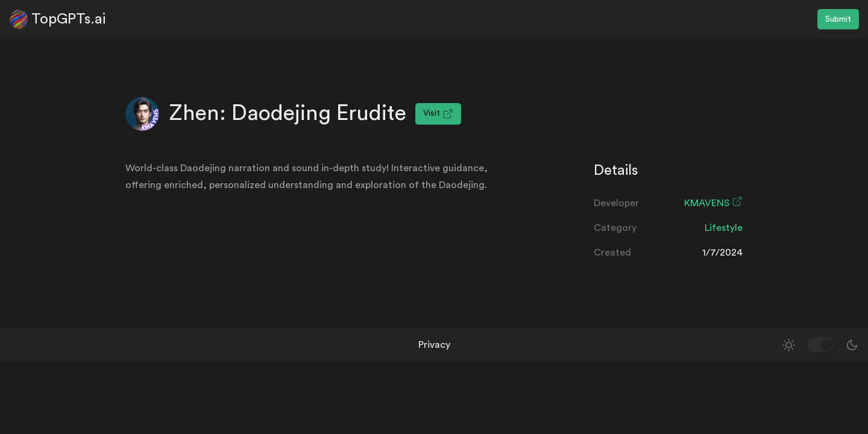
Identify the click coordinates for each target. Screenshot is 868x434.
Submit (838, 19)
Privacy (434, 345)
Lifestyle (724, 228)
